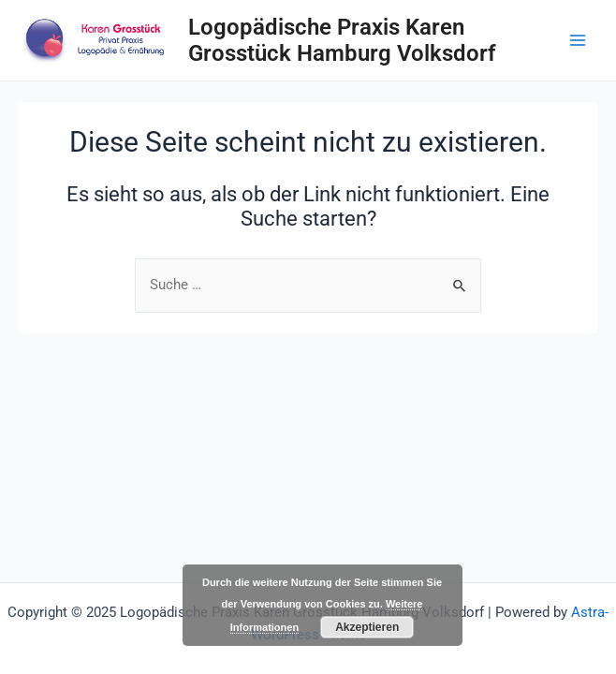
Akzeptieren (367, 627)
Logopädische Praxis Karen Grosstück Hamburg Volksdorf (342, 40)
